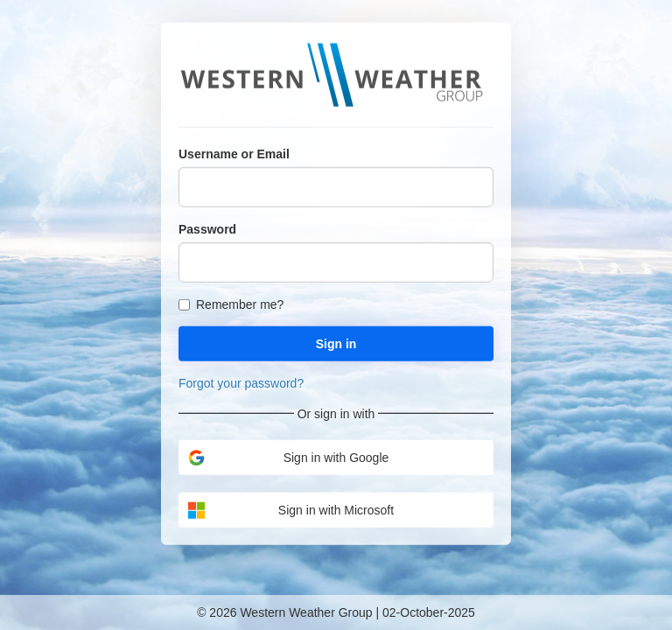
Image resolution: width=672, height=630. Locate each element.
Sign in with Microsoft (290, 510)
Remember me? (231, 304)
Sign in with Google (288, 457)
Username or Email (234, 153)
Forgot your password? (241, 382)
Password (207, 228)
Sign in (336, 343)
